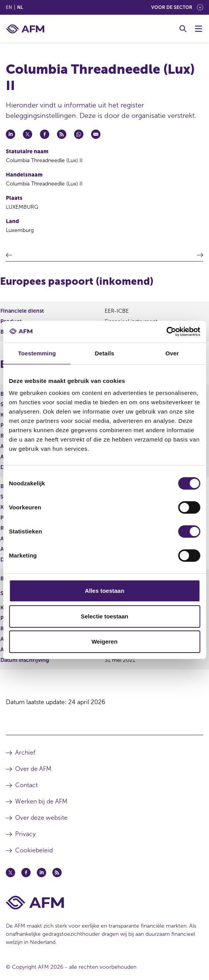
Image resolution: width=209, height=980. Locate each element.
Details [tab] (105, 353)
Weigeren (104, 642)
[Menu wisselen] (199, 29)
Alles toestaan (105, 591)
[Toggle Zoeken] (183, 29)
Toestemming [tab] (37, 353)
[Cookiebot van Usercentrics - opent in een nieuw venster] (166, 332)
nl (20, 7)
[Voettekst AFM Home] (104, 903)
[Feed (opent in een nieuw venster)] (57, 873)
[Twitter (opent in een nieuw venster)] (10, 873)
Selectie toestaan (104, 616)
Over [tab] (172, 353)
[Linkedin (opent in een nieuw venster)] (41, 873)
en (9, 7)
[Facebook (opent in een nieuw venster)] (26, 873)
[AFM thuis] (25, 29)
